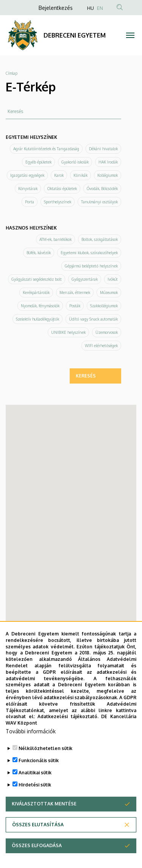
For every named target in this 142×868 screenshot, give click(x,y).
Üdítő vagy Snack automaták (93, 319)
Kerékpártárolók (36, 292)
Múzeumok (109, 292)
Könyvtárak (28, 189)
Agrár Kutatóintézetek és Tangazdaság (46, 149)
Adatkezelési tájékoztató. (68, 716)
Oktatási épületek (62, 189)
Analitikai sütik (35, 773)
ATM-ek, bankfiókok (55, 239)
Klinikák (80, 175)
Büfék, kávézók (39, 253)
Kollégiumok (108, 175)
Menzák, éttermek (75, 292)
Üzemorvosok (107, 332)
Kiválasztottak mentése (44, 804)
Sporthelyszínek (58, 202)
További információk (31, 731)
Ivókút (113, 279)
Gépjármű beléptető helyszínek (91, 266)
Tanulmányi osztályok (99, 202)
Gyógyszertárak (85, 279)
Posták (75, 306)
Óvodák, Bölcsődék (102, 189)
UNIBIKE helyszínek (68, 332)
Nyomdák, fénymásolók (40, 306)
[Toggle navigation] (130, 35)
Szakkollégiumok (104, 306)
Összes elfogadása (37, 845)
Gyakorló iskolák (75, 162)
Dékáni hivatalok (103, 149)
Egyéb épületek (38, 162)
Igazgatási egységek (27, 175)
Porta (30, 202)
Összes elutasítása (38, 825)
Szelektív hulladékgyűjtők (37, 319)
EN (100, 8)
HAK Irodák (108, 162)
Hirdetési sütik (35, 785)
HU (91, 8)
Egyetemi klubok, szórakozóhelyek (89, 253)
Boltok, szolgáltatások (100, 239)
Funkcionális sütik (39, 760)
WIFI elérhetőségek (101, 346)
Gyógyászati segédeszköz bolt (37, 279)
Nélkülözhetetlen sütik (45, 748)
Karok (59, 175)
